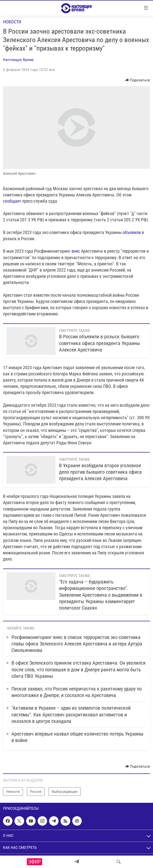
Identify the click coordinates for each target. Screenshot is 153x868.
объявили (132, 232)
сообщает (12, 201)
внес (76, 251)
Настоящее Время (18, 60)
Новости (12, 22)
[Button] (138, 80)
